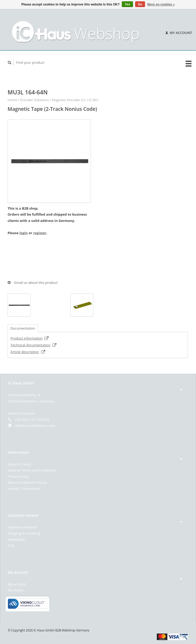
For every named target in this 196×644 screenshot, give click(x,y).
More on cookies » (161, 4)
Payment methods (22, 527)
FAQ (11, 545)
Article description (28, 352)
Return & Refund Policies (27, 482)
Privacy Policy (18, 476)
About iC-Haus (19, 464)
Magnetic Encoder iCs (69, 100)
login (24, 233)
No (140, 4)
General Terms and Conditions (32, 470)
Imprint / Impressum (24, 488)
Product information (30, 338)
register (40, 233)
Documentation (23, 328)
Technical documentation (34, 345)
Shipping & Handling (24, 533)
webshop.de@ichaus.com (35, 425)
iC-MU (93, 100)
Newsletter (16, 539)
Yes (127, 4)
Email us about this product (33, 283)
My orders (16, 590)
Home (12, 100)
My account (179, 33)
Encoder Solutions (34, 100)
